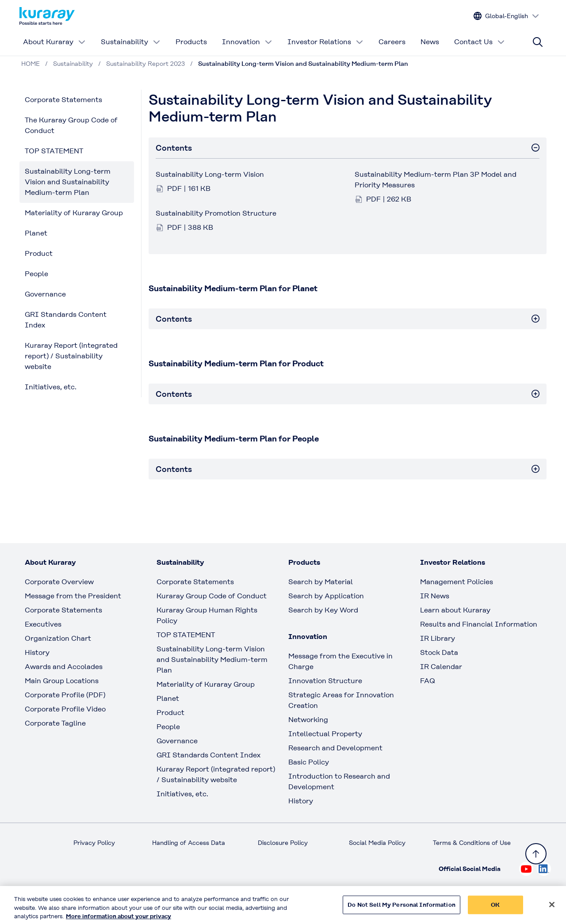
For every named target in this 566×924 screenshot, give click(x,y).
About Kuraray (54, 42)
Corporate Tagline (55, 723)
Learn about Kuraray (455, 610)
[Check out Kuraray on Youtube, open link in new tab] (526, 869)
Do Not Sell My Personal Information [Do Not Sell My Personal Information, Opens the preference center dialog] (402, 909)
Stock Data (439, 652)
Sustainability (131, 42)
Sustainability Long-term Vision (210, 174)
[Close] (552, 909)
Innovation (247, 42)
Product (39, 253)
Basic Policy (309, 762)
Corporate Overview (59, 582)
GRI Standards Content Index (66, 320)
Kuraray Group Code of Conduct (212, 596)
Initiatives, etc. (51, 387)
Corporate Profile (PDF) (65, 695)
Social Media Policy (377, 843)
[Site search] (538, 42)
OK (495, 909)
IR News (435, 596)
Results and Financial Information (479, 624)
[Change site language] (507, 16)
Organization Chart (58, 638)
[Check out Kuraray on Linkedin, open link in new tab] (544, 869)
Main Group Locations (62, 681)
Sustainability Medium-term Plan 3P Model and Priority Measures (436, 180)
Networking (308, 720)
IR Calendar (441, 667)
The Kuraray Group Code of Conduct (71, 125)
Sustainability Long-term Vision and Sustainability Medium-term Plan (68, 182)
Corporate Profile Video (65, 709)
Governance (45, 294)
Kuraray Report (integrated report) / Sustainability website (71, 356)
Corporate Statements (63, 100)
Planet (36, 233)
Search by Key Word (323, 610)
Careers (392, 42)
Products (191, 42)
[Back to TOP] (536, 854)
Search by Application (326, 596)
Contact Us (480, 42)
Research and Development (335, 748)
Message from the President (73, 596)
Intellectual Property (325, 734)
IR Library (438, 638)
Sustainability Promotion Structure (216, 213)
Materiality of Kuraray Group (74, 213)
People (36, 274)
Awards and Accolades (64, 667)
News (430, 42)
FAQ (428, 681)
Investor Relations (325, 42)
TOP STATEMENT (54, 151)
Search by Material (321, 582)
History (37, 652)
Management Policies (457, 582)
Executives (43, 624)
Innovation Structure (325, 681)
